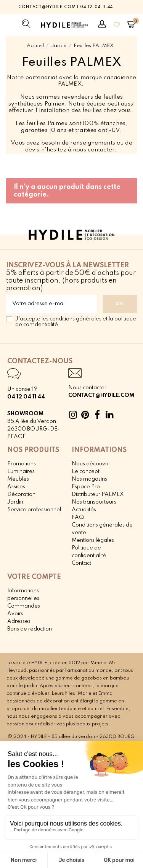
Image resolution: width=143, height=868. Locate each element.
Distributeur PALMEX (98, 494)
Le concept (86, 471)
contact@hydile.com (47, 7)
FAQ (78, 517)
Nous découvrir (91, 464)
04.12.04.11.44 (96, 7)
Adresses (19, 621)
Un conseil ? (22, 389)
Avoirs (15, 614)
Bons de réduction (30, 629)
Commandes (24, 606)
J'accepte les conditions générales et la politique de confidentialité (76, 322)
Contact (81, 563)
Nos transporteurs (94, 502)
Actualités (84, 510)
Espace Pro (86, 487)
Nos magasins (89, 479)
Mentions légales (93, 540)
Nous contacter (87, 388)
